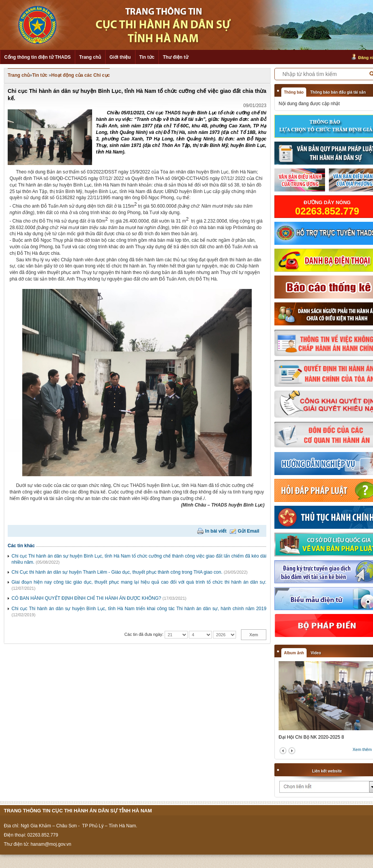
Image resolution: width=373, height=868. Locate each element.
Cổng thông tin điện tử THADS (37, 57)
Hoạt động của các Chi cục (81, 75)
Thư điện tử (175, 57)
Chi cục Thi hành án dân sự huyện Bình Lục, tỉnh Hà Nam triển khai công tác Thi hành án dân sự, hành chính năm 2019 (139, 609)
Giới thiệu (120, 57)
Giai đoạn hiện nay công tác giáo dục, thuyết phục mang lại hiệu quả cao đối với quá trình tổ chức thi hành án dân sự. (139, 582)
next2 (292, 751)
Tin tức (147, 57)
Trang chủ (90, 57)
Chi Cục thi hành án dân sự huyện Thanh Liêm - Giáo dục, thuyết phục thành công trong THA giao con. (117, 572)
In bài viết (216, 531)
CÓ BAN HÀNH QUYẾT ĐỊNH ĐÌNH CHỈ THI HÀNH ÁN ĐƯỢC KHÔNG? (86, 598)
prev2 (283, 751)
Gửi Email (249, 531)
